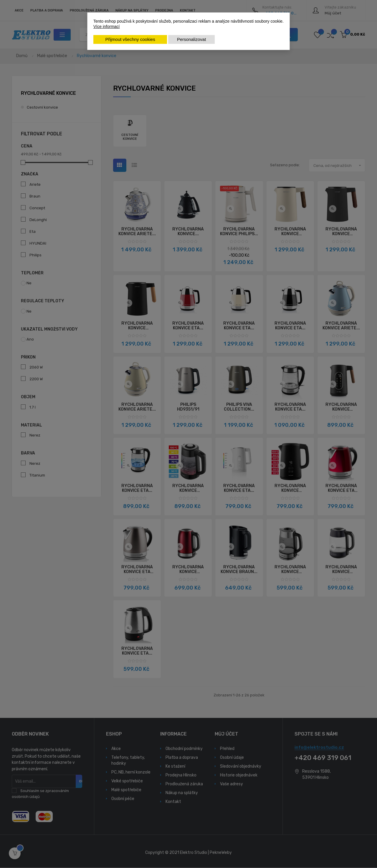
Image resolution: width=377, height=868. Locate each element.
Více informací (106, 26)
